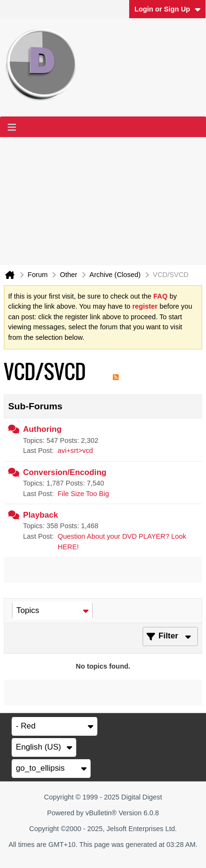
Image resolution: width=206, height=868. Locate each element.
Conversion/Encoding (65, 472)
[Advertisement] (103, 201)
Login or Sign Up (168, 9)
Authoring (42, 429)
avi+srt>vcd (75, 451)
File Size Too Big (83, 494)
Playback (41, 515)
